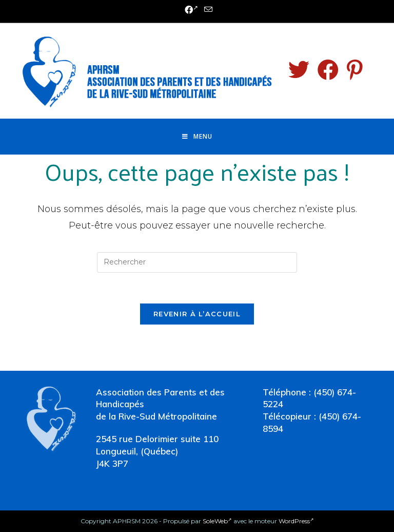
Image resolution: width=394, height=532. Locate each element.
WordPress (296, 521)
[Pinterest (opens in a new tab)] (355, 70)
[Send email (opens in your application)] (207, 10)
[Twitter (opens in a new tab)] (299, 70)
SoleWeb (217, 521)
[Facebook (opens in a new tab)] (191, 10)
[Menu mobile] (197, 137)
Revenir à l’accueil (197, 314)
